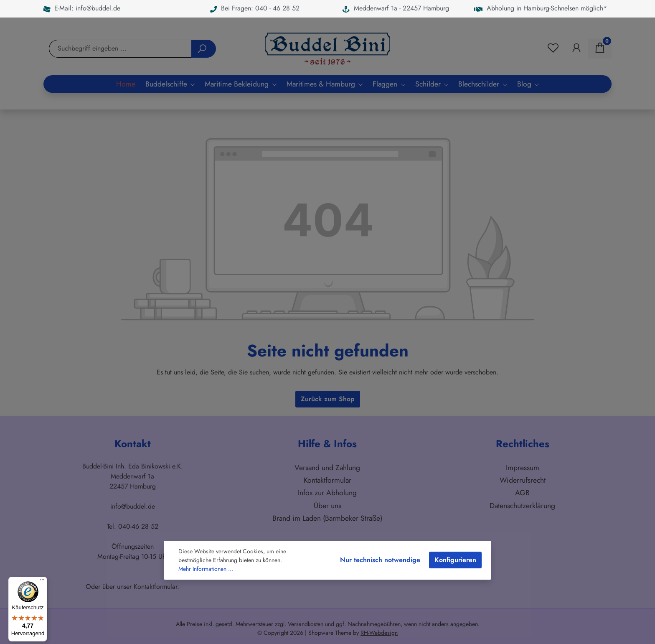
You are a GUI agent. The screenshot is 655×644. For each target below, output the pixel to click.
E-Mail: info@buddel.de (82, 8)
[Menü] (42, 582)
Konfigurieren (455, 560)
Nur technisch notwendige (380, 560)
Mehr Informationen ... (206, 569)
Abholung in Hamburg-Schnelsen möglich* (541, 8)
